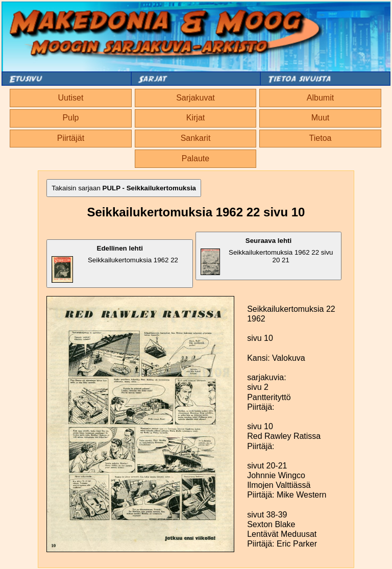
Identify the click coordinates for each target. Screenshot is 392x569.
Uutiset (71, 98)
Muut (321, 118)
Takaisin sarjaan (124, 188)
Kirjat (195, 118)
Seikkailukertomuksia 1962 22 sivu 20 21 (267, 256)
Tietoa (321, 138)
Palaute (195, 158)
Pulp (70, 118)
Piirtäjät (71, 138)
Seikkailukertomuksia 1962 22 (115, 264)
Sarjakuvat (195, 98)
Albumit (320, 98)
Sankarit (196, 138)
